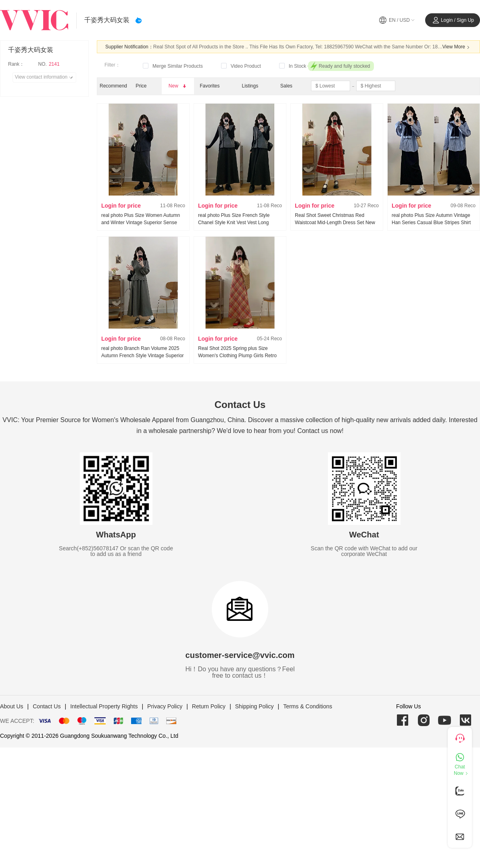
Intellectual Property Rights (104, 706)
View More (457, 47)
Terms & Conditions (308, 706)
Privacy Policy (165, 706)
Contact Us (47, 706)
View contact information (45, 77)
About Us (12, 706)
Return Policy (209, 706)
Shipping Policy (255, 706)
